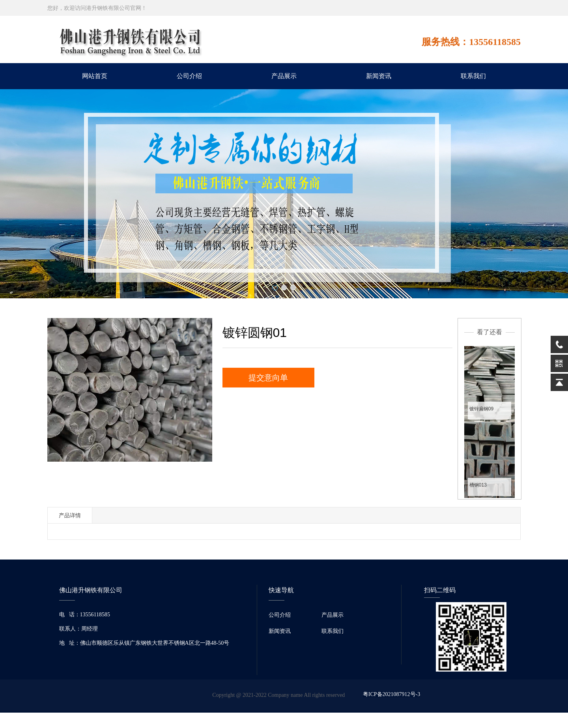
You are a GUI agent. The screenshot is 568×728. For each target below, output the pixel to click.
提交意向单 (268, 378)
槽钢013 (478, 485)
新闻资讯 (379, 76)
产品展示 (284, 76)
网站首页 (95, 76)
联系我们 (473, 76)
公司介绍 (189, 76)
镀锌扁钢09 (481, 409)
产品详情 (70, 515)
